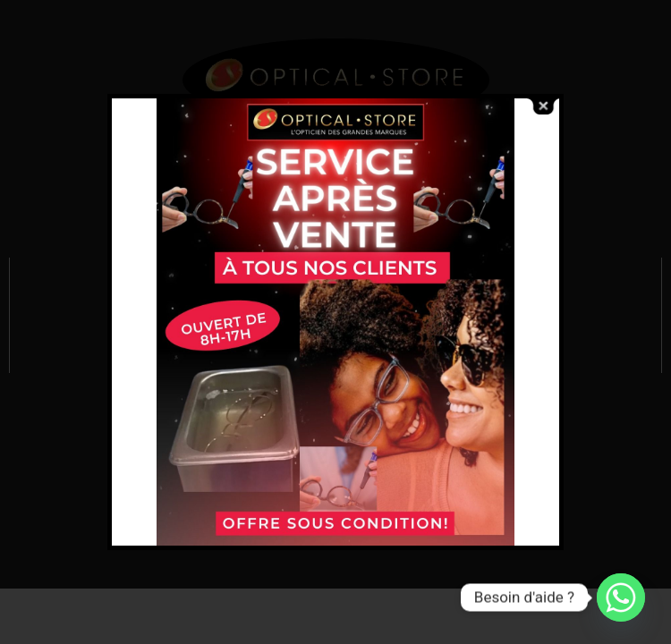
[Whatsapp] (621, 597)
